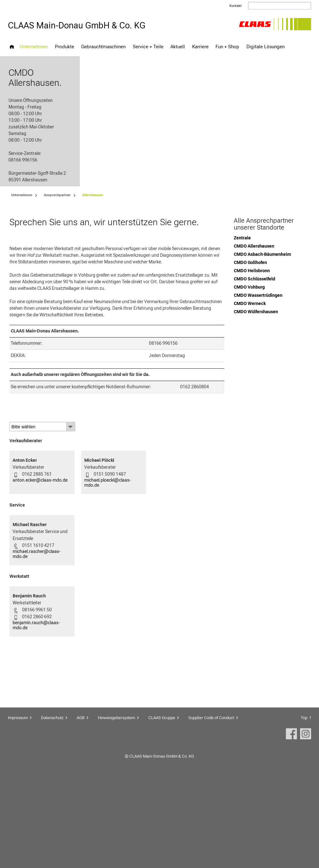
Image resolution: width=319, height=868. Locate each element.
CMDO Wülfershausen (256, 315)
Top (304, 807)
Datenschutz (52, 807)
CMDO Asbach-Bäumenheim (262, 258)
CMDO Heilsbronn (252, 274)
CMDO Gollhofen (250, 266)
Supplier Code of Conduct (211, 807)
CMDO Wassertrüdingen (258, 299)
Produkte (65, 47)
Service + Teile (148, 47)
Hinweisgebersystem (116, 807)
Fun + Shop (227, 47)
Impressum (18, 807)
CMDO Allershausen (254, 250)
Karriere (200, 47)
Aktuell (178, 47)
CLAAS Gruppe (162, 807)
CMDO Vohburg (249, 291)
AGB (81, 807)
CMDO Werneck (250, 307)
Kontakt (236, 6)
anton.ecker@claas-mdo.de (40, 512)
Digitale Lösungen (266, 47)
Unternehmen (34, 47)
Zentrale (242, 242)
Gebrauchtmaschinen (103, 47)
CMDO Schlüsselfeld (254, 283)
